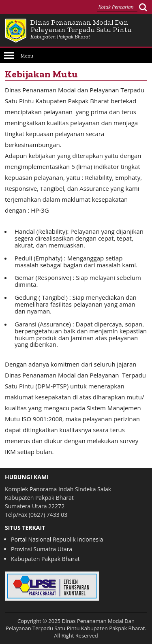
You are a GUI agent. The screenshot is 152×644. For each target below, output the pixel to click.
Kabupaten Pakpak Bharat (45, 559)
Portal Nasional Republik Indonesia (57, 539)
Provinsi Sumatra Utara (42, 549)
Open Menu (9, 55)
